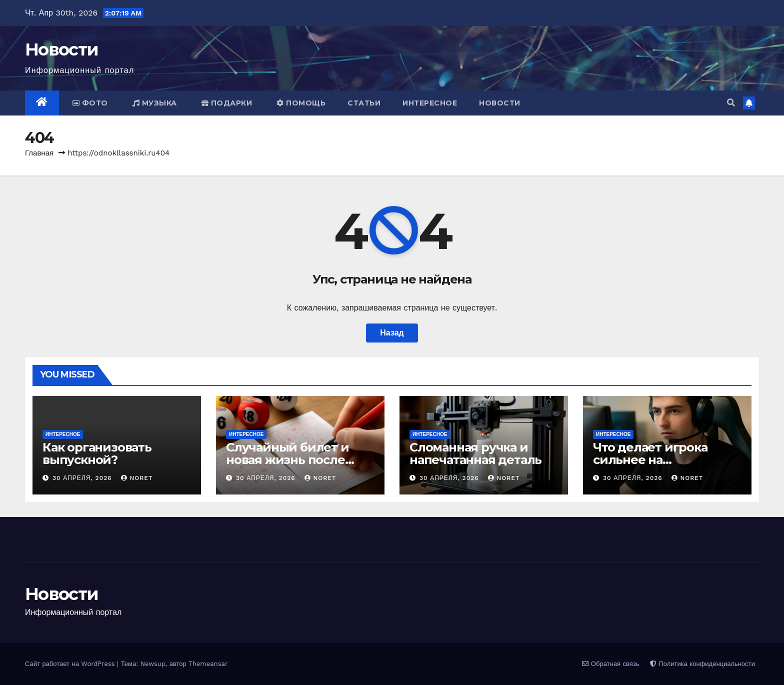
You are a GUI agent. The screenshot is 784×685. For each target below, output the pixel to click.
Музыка (155, 103)
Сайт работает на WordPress (71, 664)
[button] (731, 103)
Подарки (227, 103)
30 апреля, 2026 (83, 478)
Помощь (301, 103)
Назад (392, 333)
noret (137, 478)
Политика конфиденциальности (702, 664)
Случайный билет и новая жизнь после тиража (287, 460)
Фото (90, 103)
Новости (61, 49)
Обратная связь (610, 664)
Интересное (430, 103)
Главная (39, 153)
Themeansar (208, 664)
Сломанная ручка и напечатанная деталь (475, 453)
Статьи (364, 103)
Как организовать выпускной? (97, 453)
